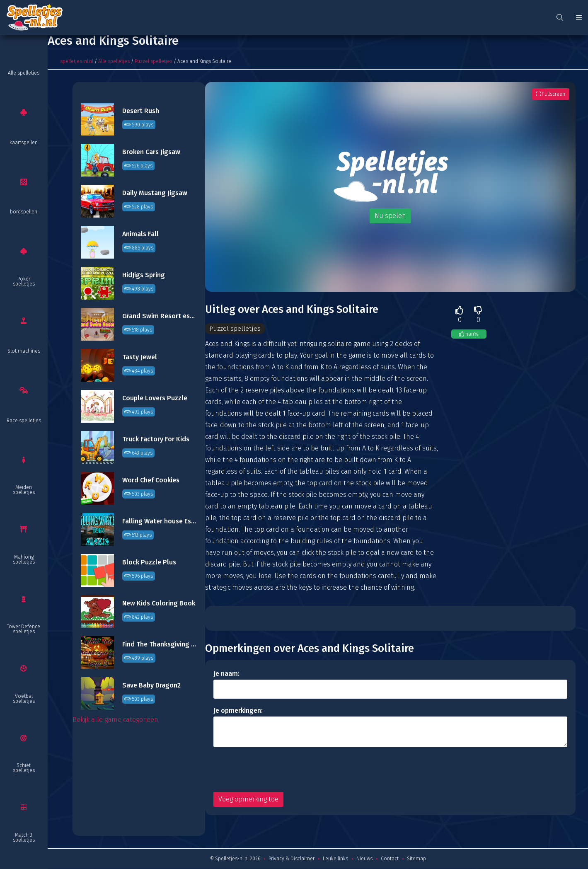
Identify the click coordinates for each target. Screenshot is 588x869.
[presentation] (276, 770)
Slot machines (24, 351)
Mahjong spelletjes (24, 559)
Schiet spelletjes (24, 768)
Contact (390, 859)
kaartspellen (24, 143)
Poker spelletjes (24, 281)
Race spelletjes (24, 421)
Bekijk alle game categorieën (115, 720)
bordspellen (24, 212)
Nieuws (364, 859)
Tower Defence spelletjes (24, 629)
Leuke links (335, 859)
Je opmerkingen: (238, 711)
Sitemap (416, 859)
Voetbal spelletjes (24, 699)
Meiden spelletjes (24, 490)
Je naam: (226, 674)
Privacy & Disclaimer (292, 859)
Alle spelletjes (24, 73)
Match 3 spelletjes (24, 838)
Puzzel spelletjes (154, 61)
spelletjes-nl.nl (77, 61)
